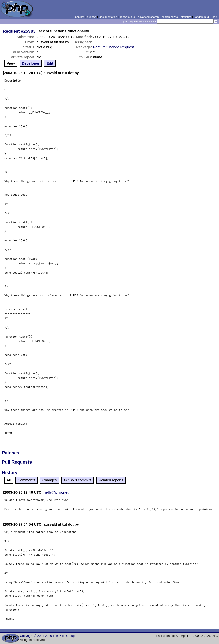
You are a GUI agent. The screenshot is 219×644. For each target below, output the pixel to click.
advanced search (148, 17)
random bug (202, 17)
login (215, 17)
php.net (80, 17)
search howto (170, 17)
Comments (26, 480)
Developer (31, 63)
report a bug (128, 17)
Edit (50, 63)
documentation (108, 17)
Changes (50, 480)
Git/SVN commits (78, 480)
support (92, 17)
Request (11, 31)
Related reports (111, 480)
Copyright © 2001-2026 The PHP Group (47, 636)
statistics (186, 17)
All (9, 480)
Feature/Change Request (114, 47)
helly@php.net (56, 492)
